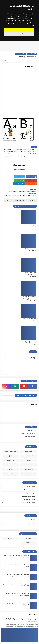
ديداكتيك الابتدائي (29, 393)
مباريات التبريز (29, 632)
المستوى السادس (10, 586)
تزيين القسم (9, 197)
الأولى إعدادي (32, 451)
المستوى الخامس (10, 582)
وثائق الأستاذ (10, 402)
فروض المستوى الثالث (29, 418)
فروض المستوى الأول (29, 415)
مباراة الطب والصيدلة (29, 627)
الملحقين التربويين (10, 613)
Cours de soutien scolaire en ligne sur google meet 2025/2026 (19, 154)
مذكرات (10, 398)
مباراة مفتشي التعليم (10, 627)
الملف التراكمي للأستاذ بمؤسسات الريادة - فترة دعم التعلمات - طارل (19, 149)
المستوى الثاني (20, 54)
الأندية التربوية (29, 379)
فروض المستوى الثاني (29, 421)
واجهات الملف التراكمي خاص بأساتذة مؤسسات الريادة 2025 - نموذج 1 (19, 152)
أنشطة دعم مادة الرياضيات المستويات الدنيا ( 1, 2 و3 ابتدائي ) (11, 271)
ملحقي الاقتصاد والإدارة (10, 632)
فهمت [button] (19, 30)
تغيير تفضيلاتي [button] (19, 34)
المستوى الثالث (10, 577)
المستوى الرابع (29, 586)
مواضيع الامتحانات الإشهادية (28, 362)
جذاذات (29, 389)
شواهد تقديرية (11, 393)
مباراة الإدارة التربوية (10, 618)
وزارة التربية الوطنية (30, 364)
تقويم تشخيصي (29, 384)
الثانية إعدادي (31, 454)
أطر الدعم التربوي (10, 609)
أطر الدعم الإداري (29, 609)
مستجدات (29, 402)
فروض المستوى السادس (28, 431)
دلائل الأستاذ (11, 389)
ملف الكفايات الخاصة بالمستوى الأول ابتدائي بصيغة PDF (30, 247)
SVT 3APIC (29, 471)
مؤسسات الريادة (29, 398)
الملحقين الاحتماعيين (29, 613)
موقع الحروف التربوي (30, 359)
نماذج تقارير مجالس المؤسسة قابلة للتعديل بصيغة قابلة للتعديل (19, 156)
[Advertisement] (19, 92)
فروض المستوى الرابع (29, 428)
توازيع (11, 384)
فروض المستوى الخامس (28, 424)
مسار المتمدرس (31, 367)
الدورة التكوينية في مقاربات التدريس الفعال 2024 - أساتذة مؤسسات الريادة (21, 548)
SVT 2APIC (11, 467)
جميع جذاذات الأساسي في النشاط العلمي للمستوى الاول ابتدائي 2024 (11, 247)
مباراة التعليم (29, 622)
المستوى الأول (32, 54)
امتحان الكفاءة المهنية (10, 379)
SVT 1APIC (29, 467)
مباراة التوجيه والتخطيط (10, 622)
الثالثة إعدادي (31, 448)
